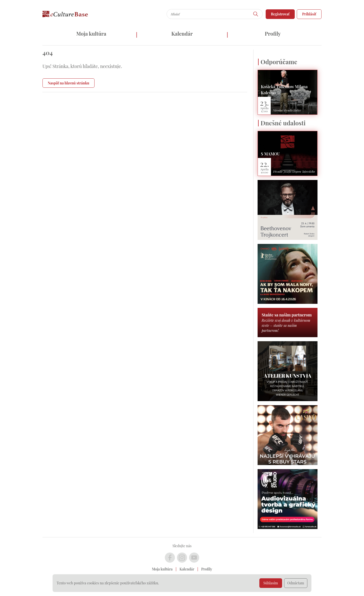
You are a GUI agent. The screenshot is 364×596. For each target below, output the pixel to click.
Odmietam (296, 583)
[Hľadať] (256, 14)
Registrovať (280, 14)
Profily (273, 33)
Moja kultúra (91, 33)
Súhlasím (271, 583)
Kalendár (182, 33)
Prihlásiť (309, 14)
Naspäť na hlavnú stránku (69, 83)
